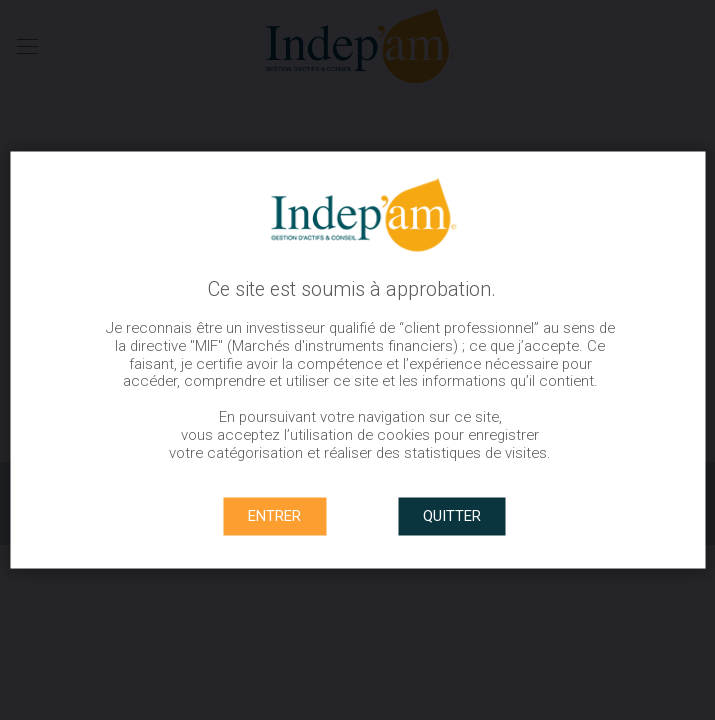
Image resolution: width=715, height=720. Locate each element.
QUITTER (452, 516)
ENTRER (274, 516)
